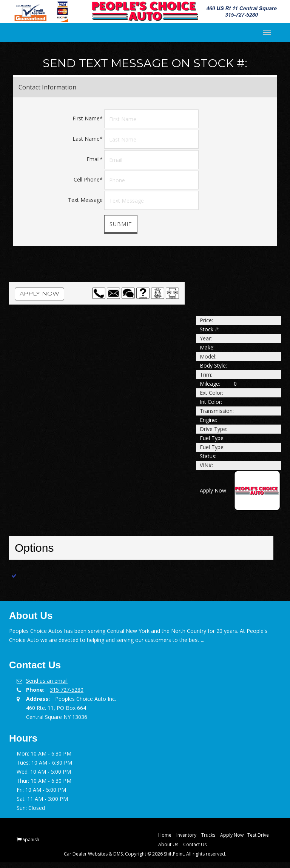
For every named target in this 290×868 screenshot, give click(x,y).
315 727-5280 (67, 690)
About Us (168, 844)
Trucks (208, 835)
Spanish (31, 840)
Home (165, 835)
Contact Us (195, 844)
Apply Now (39, 294)
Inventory (186, 835)
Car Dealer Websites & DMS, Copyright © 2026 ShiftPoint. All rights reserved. (145, 854)
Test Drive (258, 835)
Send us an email (47, 681)
